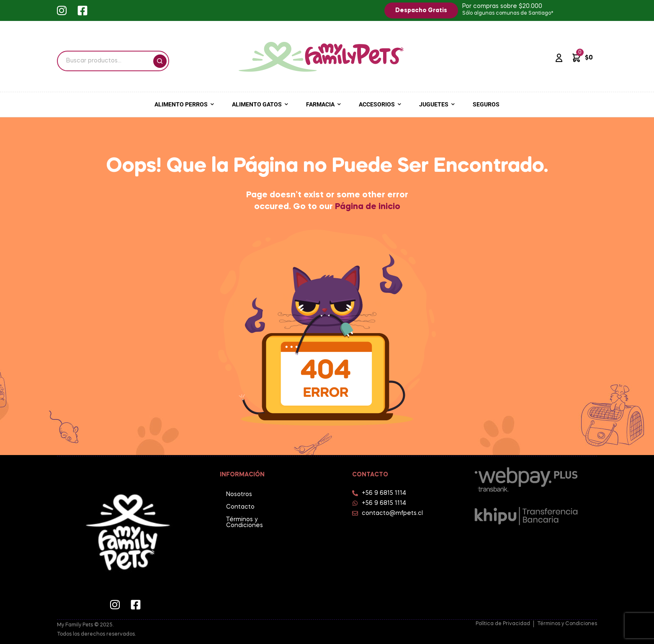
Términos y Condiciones (245, 522)
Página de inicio (368, 207)
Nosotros (239, 494)
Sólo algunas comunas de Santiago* (508, 13)
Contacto (240, 507)
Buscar (160, 61)
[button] (421, 10)
